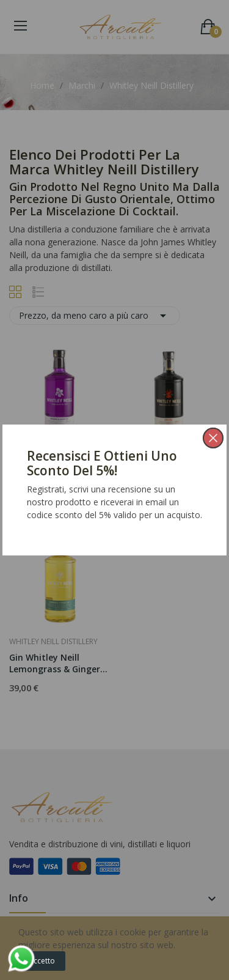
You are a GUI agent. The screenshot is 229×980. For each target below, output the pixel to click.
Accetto (42, 961)
